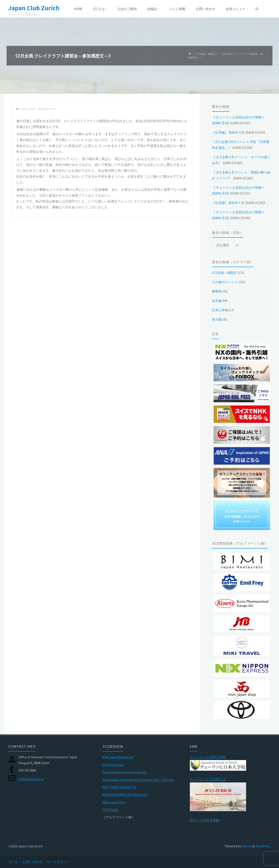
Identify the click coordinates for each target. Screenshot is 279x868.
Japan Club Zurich (34, 8)
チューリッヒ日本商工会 (208, 780)
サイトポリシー (58, 862)
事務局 (217, 291)
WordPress (263, 846)
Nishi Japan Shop (114, 802)
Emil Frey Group (113, 765)
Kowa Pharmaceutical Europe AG (124, 772)
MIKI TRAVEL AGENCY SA (119, 787)
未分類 (217, 319)
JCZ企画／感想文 (206, 54)
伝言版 (217, 301)
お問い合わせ (32, 862)
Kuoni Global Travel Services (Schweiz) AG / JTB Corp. (138, 780)
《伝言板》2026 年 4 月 (228, 132)
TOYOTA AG (110, 810)
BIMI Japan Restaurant (118, 757)
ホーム (13, 862)
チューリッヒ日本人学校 (208, 757)
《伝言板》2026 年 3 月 (228, 203)
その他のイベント (225, 282)
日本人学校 (220, 310)
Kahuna (247, 846)
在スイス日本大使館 (205, 820)
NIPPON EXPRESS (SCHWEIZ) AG (125, 795)
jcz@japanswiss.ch (31, 779)
